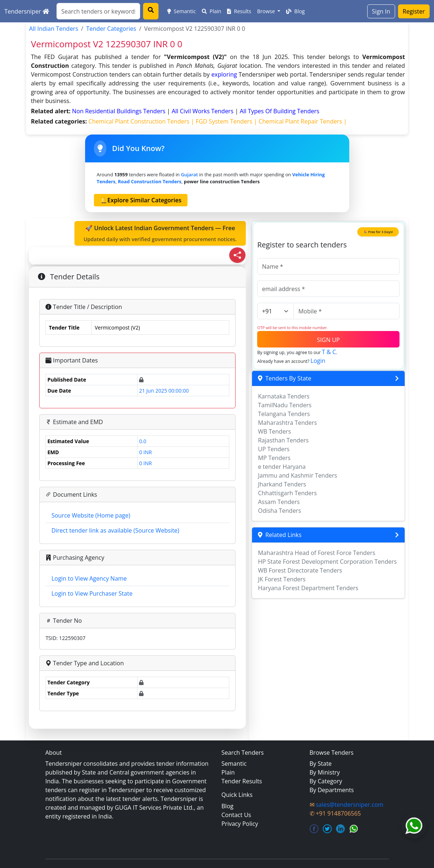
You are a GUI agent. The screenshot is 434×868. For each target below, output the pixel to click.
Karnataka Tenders (284, 396)
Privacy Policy (240, 824)
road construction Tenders (149, 181)
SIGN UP (328, 340)
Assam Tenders (279, 502)
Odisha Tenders (279, 511)
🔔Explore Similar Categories (141, 200)
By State (321, 764)
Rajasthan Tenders (283, 440)
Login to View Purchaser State (92, 593)
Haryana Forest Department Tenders (308, 588)
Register (414, 11)
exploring (224, 74)
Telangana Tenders (284, 414)
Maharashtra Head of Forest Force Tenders (317, 553)
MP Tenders (274, 458)
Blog (295, 11)
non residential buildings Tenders (119, 111)
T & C (329, 352)
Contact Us (236, 815)
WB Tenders (274, 431)
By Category (326, 781)
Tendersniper (27, 11)
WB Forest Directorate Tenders (300, 570)
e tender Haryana (282, 467)
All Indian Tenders (54, 29)
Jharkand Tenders (282, 484)
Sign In (381, 11)
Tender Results (242, 781)
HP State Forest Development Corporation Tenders (327, 562)
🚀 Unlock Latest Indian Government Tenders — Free (160, 233)
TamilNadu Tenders (285, 405)
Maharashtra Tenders (287, 423)
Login (318, 361)
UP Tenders (274, 449)
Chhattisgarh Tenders (287, 493)
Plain (212, 11)
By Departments (332, 790)
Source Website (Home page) (91, 515)
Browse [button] (267, 11)
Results (239, 11)
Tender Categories (111, 29)
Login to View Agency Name (89, 578)
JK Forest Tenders (282, 579)
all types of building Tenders (279, 111)
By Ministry (325, 772)
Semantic (182, 11)
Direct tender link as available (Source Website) (115, 530)
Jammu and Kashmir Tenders (298, 475)
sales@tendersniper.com (350, 805)
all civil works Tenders (203, 111)
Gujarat (189, 174)
